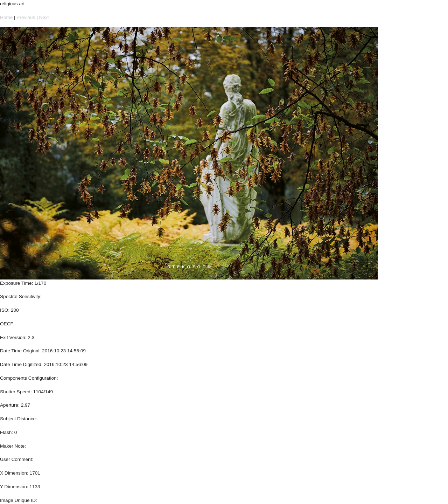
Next (44, 17)
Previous (26, 17)
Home (6, 17)
